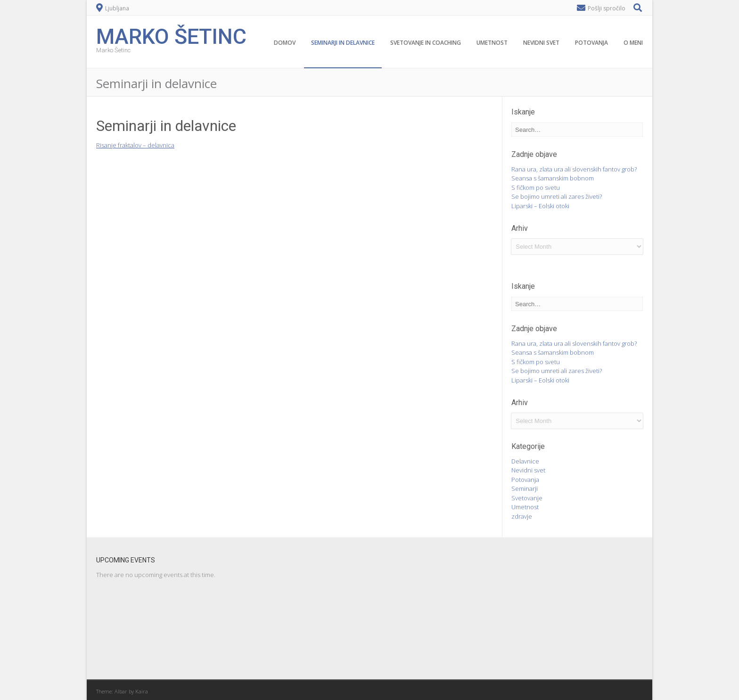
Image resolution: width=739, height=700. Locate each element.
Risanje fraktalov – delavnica (135, 145)
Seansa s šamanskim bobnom (553, 178)
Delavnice (525, 461)
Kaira (142, 691)
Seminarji (525, 488)
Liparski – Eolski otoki (540, 206)
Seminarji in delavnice (343, 43)
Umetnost (492, 43)
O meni (633, 43)
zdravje (522, 516)
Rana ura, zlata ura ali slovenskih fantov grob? (574, 169)
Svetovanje (527, 498)
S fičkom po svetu (536, 187)
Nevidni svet (541, 43)
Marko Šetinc (171, 36)
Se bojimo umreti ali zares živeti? (557, 196)
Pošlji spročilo (607, 8)
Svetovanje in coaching (426, 43)
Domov (285, 43)
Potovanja (591, 43)
